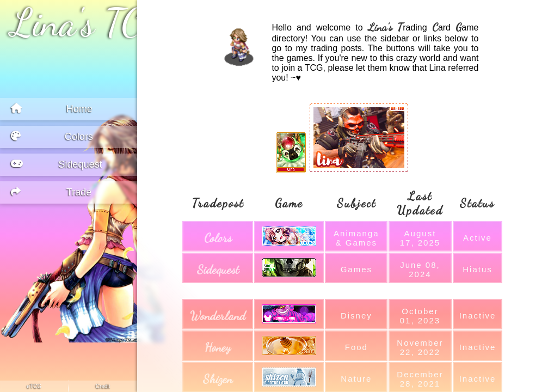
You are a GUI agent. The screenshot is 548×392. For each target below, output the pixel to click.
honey (218, 347)
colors (218, 238)
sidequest (218, 269)
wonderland (218, 316)
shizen (218, 379)
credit (103, 386)
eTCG (34, 386)
